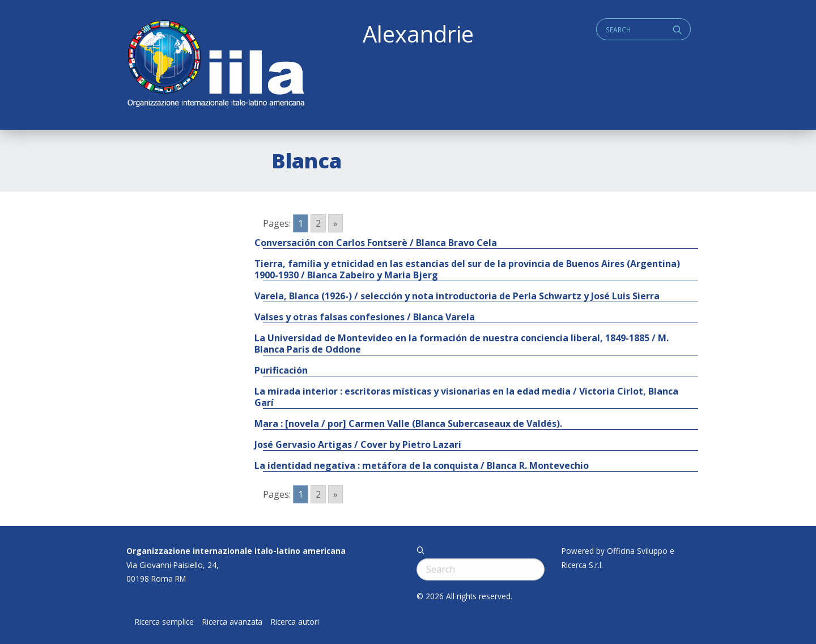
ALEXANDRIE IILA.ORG (215, 65)
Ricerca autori (295, 622)
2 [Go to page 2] (318, 223)
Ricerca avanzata (232, 622)
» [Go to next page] (335, 223)
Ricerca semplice (164, 622)
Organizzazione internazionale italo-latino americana (236, 551)
